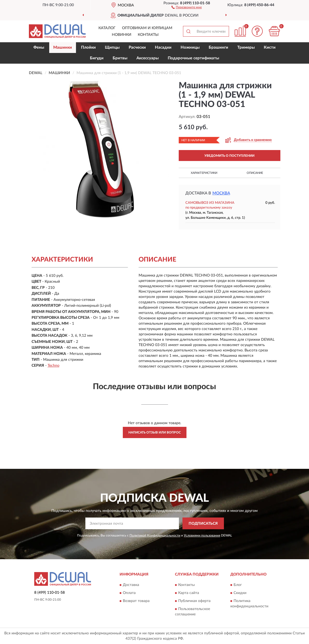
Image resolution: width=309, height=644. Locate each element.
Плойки (88, 47)
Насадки (163, 47)
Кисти (270, 47)
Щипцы (112, 47)
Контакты (148, 35)
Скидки (240, 593)
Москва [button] (221, 193)
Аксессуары (148, 58)
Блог (238, 585)
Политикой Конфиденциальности (155, 535)
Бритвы (120, 58)
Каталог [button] (107, 28)
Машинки (63, 47)
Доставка (131, 585)
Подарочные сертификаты (193, 58)
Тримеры (246, 47)
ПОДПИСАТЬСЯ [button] (203, 524)
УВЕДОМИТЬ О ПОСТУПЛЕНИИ (229, 156)
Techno (54, 366)
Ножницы (190, 47)
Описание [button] (255, 173)
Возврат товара (136, 601)
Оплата (129, 593)
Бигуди (97, 58)
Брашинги (218, 47)
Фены (39, 47)
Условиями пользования (202, 535)
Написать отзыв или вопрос (155, 432)
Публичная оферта (194, 601)
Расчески (137, 47)
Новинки (122, 35)
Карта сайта (189, 593)
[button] (187, 7)
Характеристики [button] (204, 173)
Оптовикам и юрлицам (147, 28)
